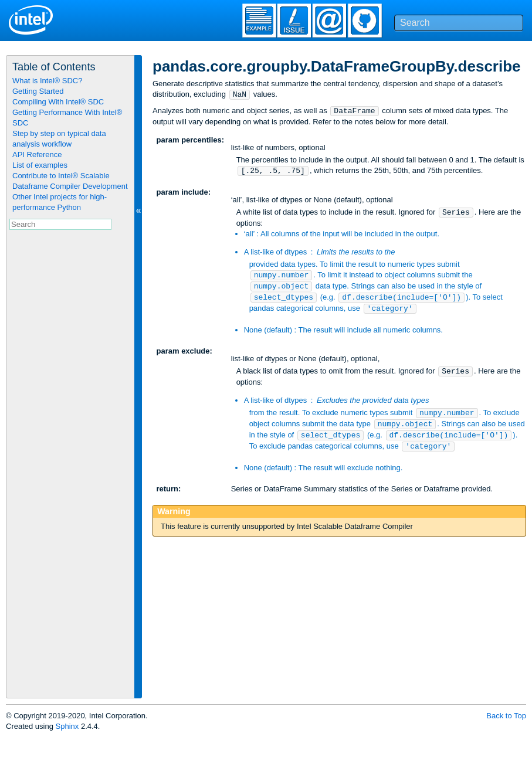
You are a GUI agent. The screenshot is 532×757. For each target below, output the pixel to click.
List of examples (40, 165)
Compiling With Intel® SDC (58, 102)
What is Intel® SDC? (47, 81)
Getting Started (38, 91)
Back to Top (506, 716)
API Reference (37, 155)
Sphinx (67, 726)
